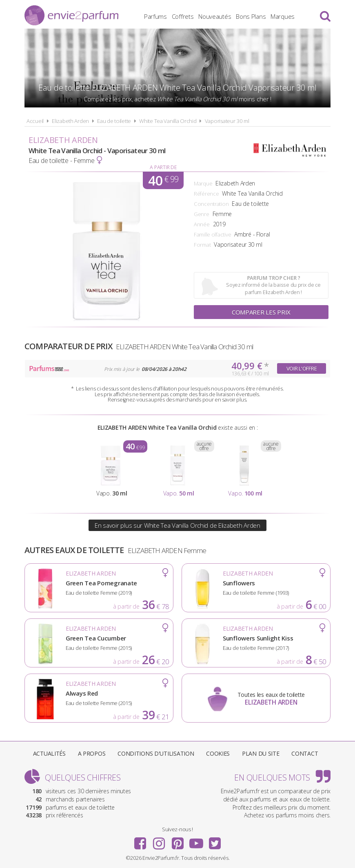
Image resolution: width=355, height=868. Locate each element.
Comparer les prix (261, 312)
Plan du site (261, 753)
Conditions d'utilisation (156, 753)
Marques (283, 16)
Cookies (218, 753)
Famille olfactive (212, 234)
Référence (206, 194)
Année (202, 224)
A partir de (163, 167)
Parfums (155, 16)
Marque (203, 183)
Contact (305, 753)
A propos (92, 753)
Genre (202, 214)
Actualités (49, 753)
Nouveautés (215, 16)
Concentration (211, 204)
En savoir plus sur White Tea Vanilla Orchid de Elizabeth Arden (177, 525)
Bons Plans (251, 16)
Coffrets (183, 16)
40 (163, 180)
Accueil (35, 121)
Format (202, 245)
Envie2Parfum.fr (71, 15)
